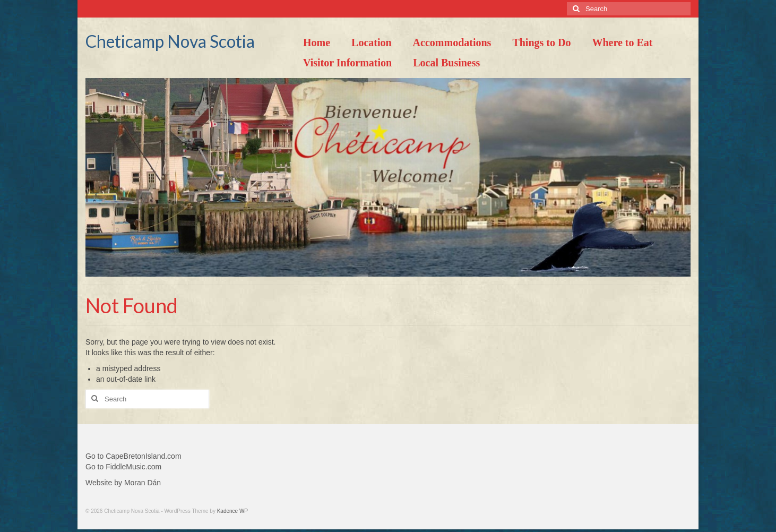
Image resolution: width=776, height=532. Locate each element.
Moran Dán (143, 483)
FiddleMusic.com (133, 467)
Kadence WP (232, 511)
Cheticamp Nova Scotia (170, 41)
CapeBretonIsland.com (143, 456)
